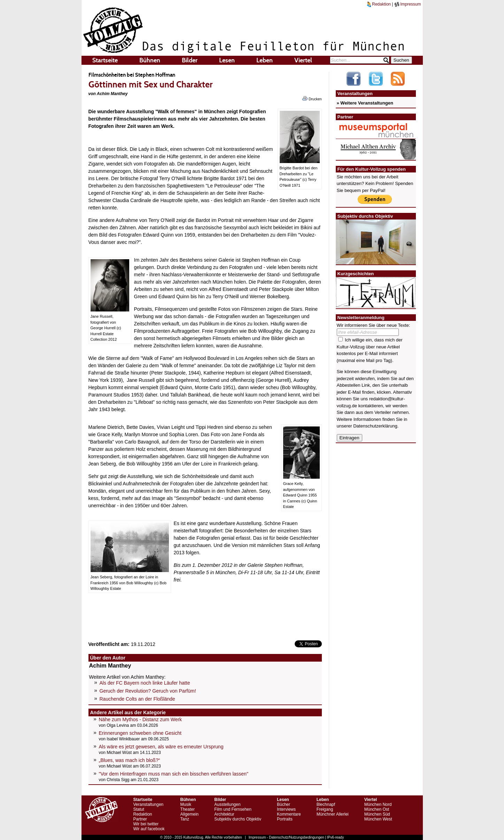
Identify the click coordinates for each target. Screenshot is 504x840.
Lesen (227, 60)
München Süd (377, 814)
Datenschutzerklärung (375, 426)
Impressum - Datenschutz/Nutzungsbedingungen (286, 837)
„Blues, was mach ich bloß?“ (130, 760)
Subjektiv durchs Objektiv (238, 819)
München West (378, 819)
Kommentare (289, 814)
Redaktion (379, 4)
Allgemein (190, 814)
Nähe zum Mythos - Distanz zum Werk (141, 719)
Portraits (285, 819)
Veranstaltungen (149, 804)
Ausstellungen (227, 804)
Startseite (105, 60)
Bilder (190, 60)
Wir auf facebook (149, 829)
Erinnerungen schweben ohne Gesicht (140, 733)
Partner (140, 819)
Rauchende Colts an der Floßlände (137, 699)
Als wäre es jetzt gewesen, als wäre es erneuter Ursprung (161, 747)
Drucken (312, 99)
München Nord (378, 804)
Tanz (185, 819)
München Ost (377, 809)
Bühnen (150, 60)
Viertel (303, 60)
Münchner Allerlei (333, 814)
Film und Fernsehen (233, 809)
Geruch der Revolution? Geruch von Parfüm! (148, 691)
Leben (265, 60)
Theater (188, 809)
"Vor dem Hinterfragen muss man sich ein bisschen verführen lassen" (174, 774)
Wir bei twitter (146, 824)
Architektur (224, 814)
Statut (139, 809)
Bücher (284, 804)
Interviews (286, 809)
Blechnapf (326, 804)
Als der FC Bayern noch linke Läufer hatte (145, 683)
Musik (186, 804)
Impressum (408, 4)
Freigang (325, 809)
